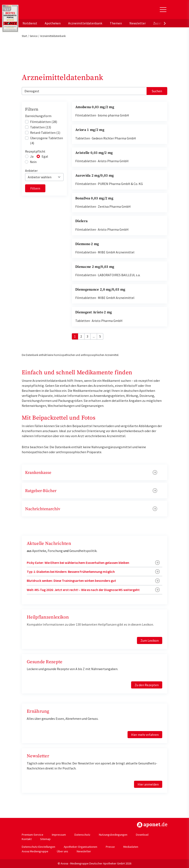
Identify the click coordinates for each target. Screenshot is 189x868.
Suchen (157, 91)
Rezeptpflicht (35, 151)
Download (142, 835)
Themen (116, 23)
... (94, 336)
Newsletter (138, 23)
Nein (33, 162)
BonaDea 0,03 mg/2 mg (94, 198)
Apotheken (53, 23)
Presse (110, 847)
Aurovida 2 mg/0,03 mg (94, 176)
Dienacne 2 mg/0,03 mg (95, 267)
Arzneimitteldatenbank (85, 23)
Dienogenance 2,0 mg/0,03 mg (100, 290)
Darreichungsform (38, 116)
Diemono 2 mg (87, 244)
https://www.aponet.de (152, 825)
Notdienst (30, 23)
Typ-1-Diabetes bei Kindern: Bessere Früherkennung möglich (71, 572)
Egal (45, 156)
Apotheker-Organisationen (80, 847)
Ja (32, 156)
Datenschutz (82, 835)
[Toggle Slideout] (163, 10)
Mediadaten (131, 847)
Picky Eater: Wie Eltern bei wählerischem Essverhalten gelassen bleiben (78, 563)
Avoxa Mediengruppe (35, 851)
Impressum (59, 835)
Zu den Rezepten (147, 685)
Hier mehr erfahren (145, 735)
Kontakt (27, 839)
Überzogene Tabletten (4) (47, 140)
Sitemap (45, 839)
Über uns (63, 851)
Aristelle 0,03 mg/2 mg (94, 153)
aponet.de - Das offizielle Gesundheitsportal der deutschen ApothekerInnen (50, 11)
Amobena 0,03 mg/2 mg (95, 107)
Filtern (35, 188)
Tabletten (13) (41, 127)
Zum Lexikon (150, 640)
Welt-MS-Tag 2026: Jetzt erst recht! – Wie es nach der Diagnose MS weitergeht (83, 590)
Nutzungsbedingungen (113, 835)
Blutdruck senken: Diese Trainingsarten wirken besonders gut (71, 581)
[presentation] (165, 23)
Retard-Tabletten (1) (45, 133)
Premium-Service (33, 835)
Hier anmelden (148, 784)
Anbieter (31, 171)
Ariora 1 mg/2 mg (90, 130)
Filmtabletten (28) (44, 122)
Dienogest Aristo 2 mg (94, 312)
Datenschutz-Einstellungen (38, 847)
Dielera (81, 221)
